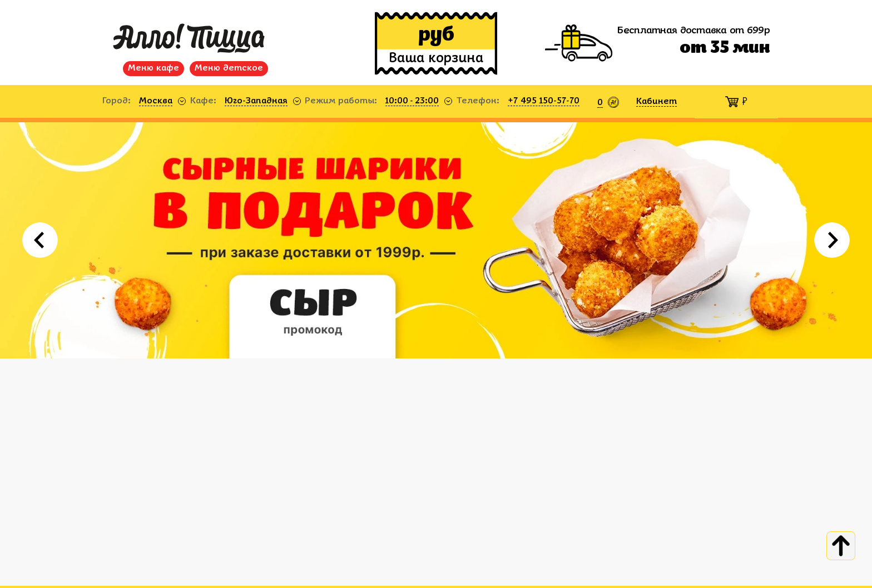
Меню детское (229, 68)
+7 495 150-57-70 (544, 101)
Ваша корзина (436, 59)
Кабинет (657, 102)
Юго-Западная (256, 101)
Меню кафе (153, 68)
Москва (156, 101)
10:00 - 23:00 (412, 101)
